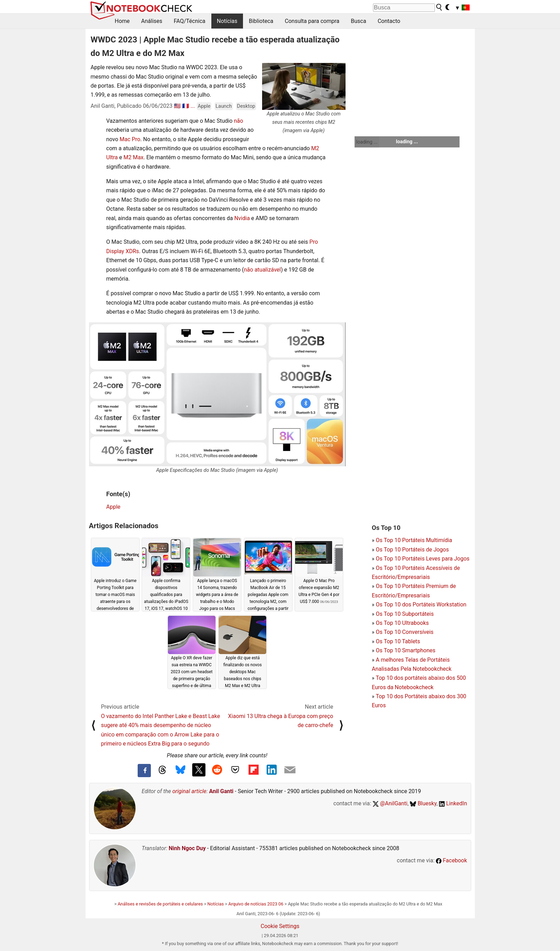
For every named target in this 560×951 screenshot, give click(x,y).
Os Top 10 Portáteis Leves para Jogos (423, 559)
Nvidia (243, 218)
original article (189, 791)
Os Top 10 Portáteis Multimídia (414, 540)
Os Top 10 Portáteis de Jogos (412, 550)
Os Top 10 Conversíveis (405, 632)
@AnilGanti (390, 803)
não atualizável (262, 270)
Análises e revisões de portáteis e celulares (160, 904)
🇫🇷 (186, 106)
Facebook (451, 860)
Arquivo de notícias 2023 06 (256, 904)
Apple (204, 106)
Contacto (389, 21)
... (193, 106)
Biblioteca (261, 21)
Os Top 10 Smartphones (406, 650)
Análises (152, 21)
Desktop (246, 106)
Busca (358, 21)
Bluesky (423, 803)
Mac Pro (130, 139)
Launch (224, 106)
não (238, 121)
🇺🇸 (177, 106)
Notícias (227, 21)
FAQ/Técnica (190, 21)
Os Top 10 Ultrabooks (402, 623)
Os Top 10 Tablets (398, 641)
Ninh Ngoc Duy (187, 848)
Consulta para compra (312, 21)
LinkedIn (453, 803)
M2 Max (133, 157)
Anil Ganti (221, 791)
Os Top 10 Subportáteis (405, 614)
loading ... (367, 142)
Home (122, 21)
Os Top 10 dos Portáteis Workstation (421, 605)
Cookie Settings (280, 926)
